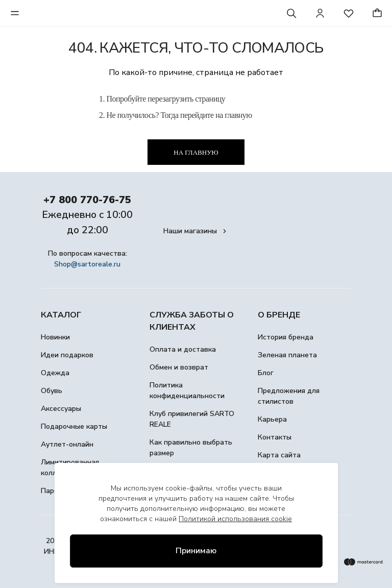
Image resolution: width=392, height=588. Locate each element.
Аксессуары (61, 409)
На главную (196, 152)
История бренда (286, 337)
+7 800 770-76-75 (87, 200)
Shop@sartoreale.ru (87, 264)
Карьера (272, 419)
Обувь (52, 391)
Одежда (55, 373)
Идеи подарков (67, 355)
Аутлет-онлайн (67, 444)
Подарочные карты (74, 426)
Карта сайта (279, 455)
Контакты (275, 437)
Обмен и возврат (179, 367)
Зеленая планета (287, 355)
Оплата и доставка (183, 349)
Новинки (55, 337)
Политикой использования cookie (235, 519)
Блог (266, 373)
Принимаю (196, 551)
